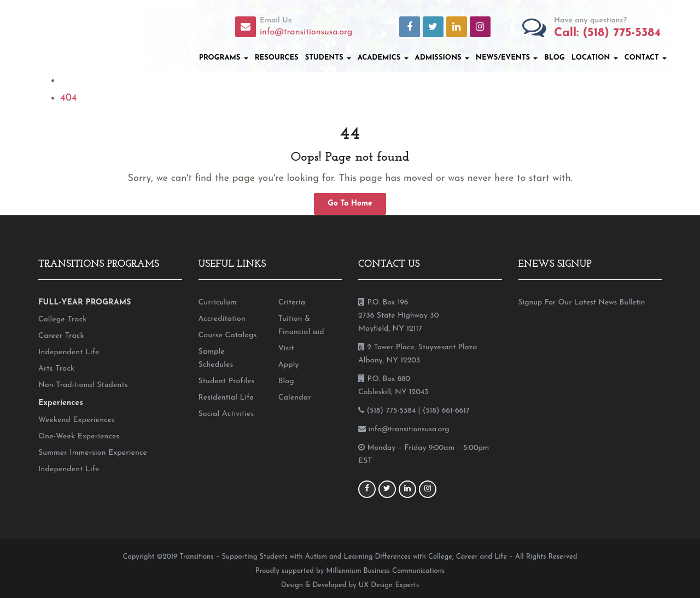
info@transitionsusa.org (306, 32)
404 (68, 98)
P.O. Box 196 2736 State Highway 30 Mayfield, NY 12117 (398, 316)
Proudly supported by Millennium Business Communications (350, 571)
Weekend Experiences (77, 420)
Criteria (292, 303)
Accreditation (222, 319)
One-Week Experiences (79, 436)
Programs (224, 58)
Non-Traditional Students (83, 385)
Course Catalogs (228, 335)
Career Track (61, 336)
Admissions (442, 58)
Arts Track (56, 369)
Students (328, 58)
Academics (383, 58)
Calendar (295, 398)
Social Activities (226, 414)
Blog (554, 58)
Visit (286, 348)
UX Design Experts (389, 585)
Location (595, 58)
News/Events (507, 58)
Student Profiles (227, 381)
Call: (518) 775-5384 (607, 33)
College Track (62, 319)
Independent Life (69, 352)
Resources (277, 58)
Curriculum (218, 303)
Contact (646, 58)
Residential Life (226, 398)
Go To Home (350, 204)
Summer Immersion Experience (93, 453)
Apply (289, 365)
